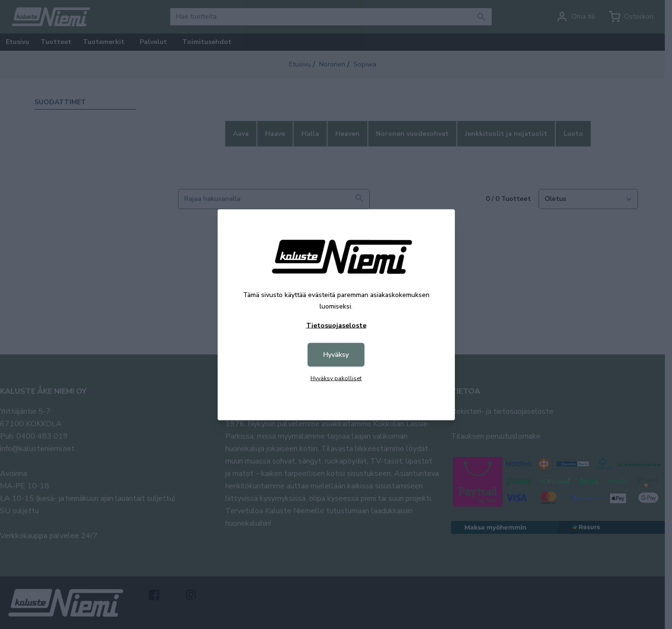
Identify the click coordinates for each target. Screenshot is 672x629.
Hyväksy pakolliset (336, 378)
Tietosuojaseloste (336, 325)
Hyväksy (336, 354)
